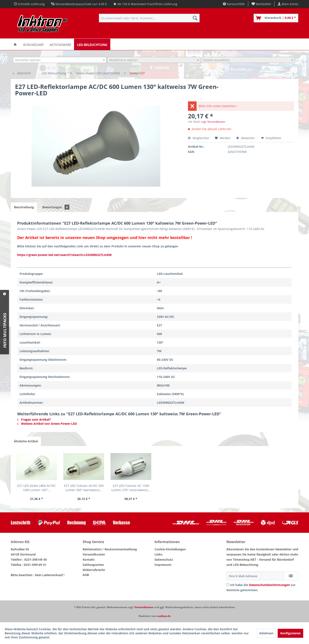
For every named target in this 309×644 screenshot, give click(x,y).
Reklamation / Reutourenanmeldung (110, 549)
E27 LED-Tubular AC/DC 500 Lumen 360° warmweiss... (84, 488)
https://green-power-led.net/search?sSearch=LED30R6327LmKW (64, 255)
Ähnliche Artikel (26, 441)
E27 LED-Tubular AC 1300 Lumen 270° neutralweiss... (131, 488)
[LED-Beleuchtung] (92, 44)
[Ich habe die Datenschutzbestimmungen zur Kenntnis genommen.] (228, 585)
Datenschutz (164, 560)
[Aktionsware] (60, 44)
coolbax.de (164, 616)
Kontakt (89, 560)
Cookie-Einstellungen (170, 549)
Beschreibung (24, 207)
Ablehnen (266, 633)
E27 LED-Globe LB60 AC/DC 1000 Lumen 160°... (37, 488)
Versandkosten (94, 554)
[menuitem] (261, 4)
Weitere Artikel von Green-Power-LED (47, 424)
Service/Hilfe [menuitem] (234, 4)
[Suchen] (195, 18)
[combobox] (60, 60)
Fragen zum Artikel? (34, 419)
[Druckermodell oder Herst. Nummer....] (149, 18)
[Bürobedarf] (34, 44)
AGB (86, 575)
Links (158, 554)
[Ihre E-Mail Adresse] (255, 576)
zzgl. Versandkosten (213, 122)
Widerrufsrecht (94, 570)
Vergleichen (199, 138)
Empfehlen (271, 138)
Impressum (163, 565)
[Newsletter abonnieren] (291, 576)
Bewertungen (56, 207)
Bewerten (246, 138)
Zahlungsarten (93, 565)
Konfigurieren (290, 633)
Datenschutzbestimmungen (269, 585)
